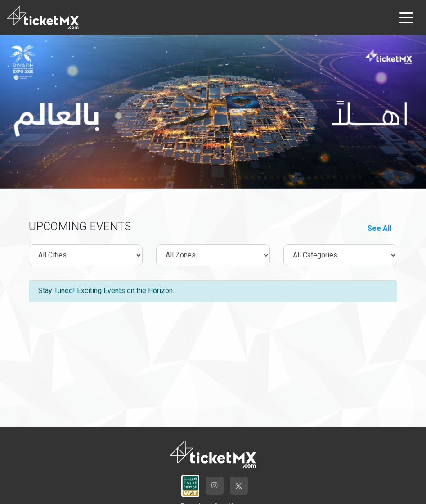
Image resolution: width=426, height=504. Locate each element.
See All (379, 228)
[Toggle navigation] (406, 18)
